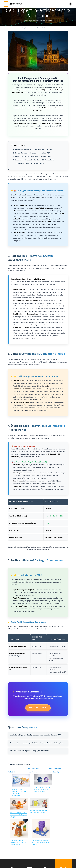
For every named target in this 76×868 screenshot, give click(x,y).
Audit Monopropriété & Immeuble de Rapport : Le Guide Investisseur (18, 843)
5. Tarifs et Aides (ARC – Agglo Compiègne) (29, 163)
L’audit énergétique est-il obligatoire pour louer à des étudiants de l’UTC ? (36, 735)
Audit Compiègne (55, 768)
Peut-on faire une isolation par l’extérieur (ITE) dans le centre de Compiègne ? (38, 743)
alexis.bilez (13, 28)
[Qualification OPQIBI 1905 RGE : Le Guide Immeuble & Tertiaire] (41, 829)
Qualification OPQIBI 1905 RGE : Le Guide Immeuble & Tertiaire (40, 843)
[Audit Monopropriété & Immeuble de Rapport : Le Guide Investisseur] (19, 829)
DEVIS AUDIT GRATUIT (38, 708)
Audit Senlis (32, 772)
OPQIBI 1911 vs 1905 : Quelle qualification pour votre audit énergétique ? (43, 789)
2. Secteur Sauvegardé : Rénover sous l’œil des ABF (31, 153)
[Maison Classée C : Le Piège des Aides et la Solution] (39, 803)
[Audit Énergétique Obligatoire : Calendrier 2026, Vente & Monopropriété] (21, 781)
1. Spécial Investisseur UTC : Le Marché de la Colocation (33, 149)
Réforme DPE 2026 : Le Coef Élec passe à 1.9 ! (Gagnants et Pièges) (19, 815)
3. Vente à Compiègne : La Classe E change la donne (32, 156)
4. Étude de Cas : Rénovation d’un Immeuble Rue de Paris (33, 160)
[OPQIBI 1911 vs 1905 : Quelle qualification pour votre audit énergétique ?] (43, 780)
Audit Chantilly (54, 772)
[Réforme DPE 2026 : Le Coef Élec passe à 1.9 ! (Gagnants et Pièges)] (19, 804)
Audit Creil (11, 772)
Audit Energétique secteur (26, 28)
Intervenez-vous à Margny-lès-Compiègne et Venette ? (29, 751)
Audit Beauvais (34, 768)
